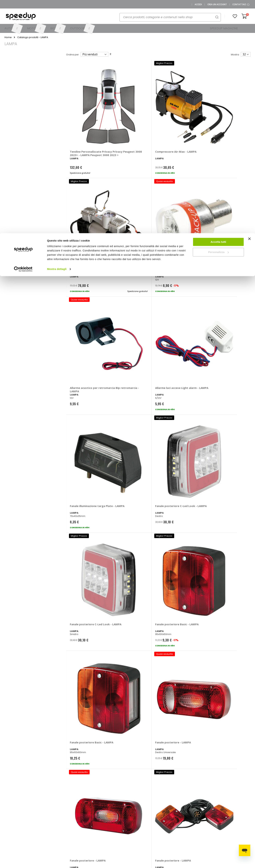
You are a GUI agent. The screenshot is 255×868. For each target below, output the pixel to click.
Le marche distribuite (142, 808)
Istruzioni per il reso (107, 826)
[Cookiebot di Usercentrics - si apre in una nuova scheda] (23, 36)
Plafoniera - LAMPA (83, 585)
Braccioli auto (201, 814)
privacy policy (149, 752)
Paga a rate (103, 832)
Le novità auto (167, 808)
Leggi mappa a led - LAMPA (129, 665)
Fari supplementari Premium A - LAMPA (83, 429)
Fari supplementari (221, 349)
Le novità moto (167, 814)
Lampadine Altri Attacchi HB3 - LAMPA (225, 587)
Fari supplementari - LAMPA (176, 350)
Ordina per (72, 55)
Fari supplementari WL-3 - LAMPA (226, 508)
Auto (133, 814)
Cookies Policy (42, 838)
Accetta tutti (218, 9)
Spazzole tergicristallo (235, 814)
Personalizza (218, 19)
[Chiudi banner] (249, 7)
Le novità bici (166, 820)
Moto (133, 820)
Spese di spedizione (108, 820)
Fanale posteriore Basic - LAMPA (133, 272)
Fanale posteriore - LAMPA (221, 272)
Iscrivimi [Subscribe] (128, 761)
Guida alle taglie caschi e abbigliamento (173, 827)
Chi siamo (39, 814)
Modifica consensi (44, 843)
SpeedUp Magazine (45, 820)
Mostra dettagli (57, 36)
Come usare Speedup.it (110, 814)
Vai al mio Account (78, 808)
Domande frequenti (79, 814)
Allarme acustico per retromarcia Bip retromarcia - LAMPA (84, 194)
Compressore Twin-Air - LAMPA (178, 114)
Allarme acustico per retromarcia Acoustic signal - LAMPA (223, 116)
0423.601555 (51, 808)
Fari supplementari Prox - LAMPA (133, 508)
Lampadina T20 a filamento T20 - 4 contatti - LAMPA (220, 667)
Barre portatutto (202, 808)
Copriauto (199, 820)
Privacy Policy (41, 832)
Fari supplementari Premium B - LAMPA (221, 429)
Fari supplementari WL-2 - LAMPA (179, 508)
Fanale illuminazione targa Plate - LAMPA (176, 193)
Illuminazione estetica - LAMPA (86, 665)
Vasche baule (230, 820)
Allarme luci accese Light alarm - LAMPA (132, 193)
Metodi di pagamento (109, 808)
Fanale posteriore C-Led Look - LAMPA (224, 193)
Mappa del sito (42, 826)
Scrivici (71, 820)
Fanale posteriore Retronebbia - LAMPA (130, 587)
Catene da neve (231, 808)
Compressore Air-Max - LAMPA (132, 114)
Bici (132, 826)
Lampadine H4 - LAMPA (177, 585)
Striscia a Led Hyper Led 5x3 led (178, 665)
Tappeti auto (229, 826)
